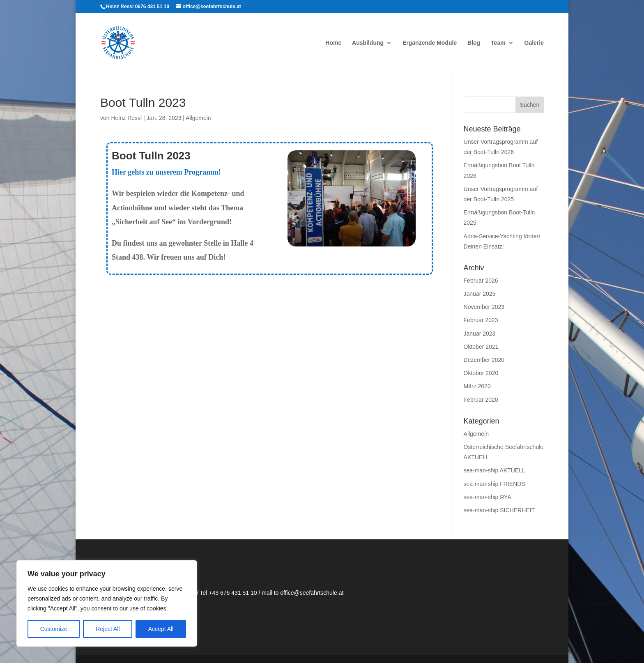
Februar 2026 (481, 281)
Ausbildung (368, 43)
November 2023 (484, 307)
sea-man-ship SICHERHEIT (499, 510)
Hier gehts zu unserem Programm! (166, 172)
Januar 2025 (480, 294)
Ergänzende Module (430, 43)
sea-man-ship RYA (488, 497)
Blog (474, 43)
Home (333, 43)
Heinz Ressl (126, 118)
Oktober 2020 (481, 373)
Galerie (534, 43)
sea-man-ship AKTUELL (494, 470)
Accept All (161, 629)
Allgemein (198, 118)
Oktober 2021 (481, 347)
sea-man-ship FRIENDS (494, 484)
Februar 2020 (481, 400)
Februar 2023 (481, 320)
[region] (107, 603)
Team (498, 43)
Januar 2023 (480, 334)
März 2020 (477, 386)
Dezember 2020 (484, 360)
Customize (54, 629)
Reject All (108, 629)
